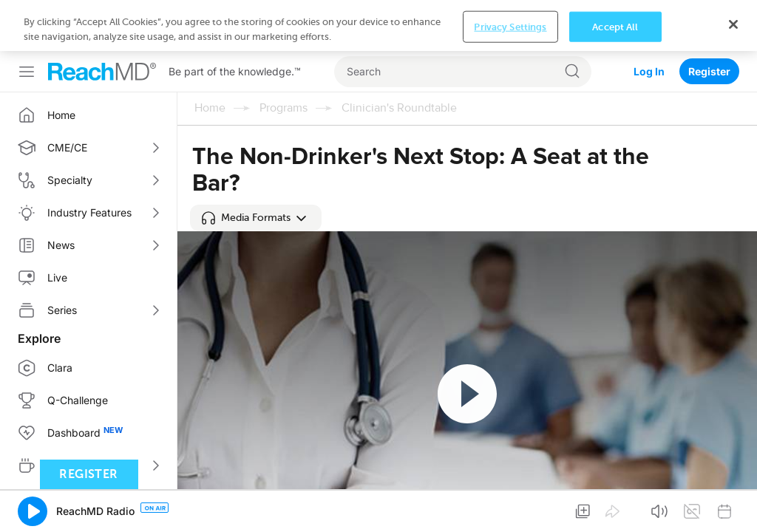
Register (709, 71)
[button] (256, 218)
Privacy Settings (510, 26)
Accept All (615, 26)
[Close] (733, 24)
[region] (378, 25)
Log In (649, 71)
